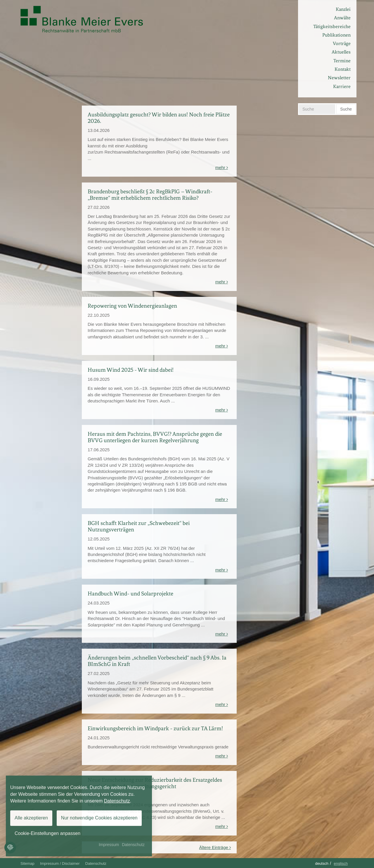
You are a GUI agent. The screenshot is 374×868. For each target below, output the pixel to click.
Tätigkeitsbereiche (332, 26)
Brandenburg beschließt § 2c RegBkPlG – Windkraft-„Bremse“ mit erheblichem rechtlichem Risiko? (150, 195)
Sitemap (27, 863)
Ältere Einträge (215, 847)
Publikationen (336, 35)
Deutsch (322, 863)
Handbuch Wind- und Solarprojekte (130, 594)
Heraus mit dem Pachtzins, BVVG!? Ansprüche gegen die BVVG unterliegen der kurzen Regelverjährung (155, 437)
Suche (346, 109)
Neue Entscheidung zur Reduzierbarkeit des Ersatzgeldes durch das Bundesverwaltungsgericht (155, 783)
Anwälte (342, 18)
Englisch (341, 863)
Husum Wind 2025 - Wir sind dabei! (131, 370)
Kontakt (343, 69)
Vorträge (342, 43)
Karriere (342, 86)
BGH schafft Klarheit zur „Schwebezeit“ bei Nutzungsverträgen (139, 526)
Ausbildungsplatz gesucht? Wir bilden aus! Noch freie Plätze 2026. (159, 118)
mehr (222, 167)
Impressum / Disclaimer (60, 863)
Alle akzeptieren (31, 818)
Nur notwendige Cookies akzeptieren (99, 818)
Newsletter (339, 78)
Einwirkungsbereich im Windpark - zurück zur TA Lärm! (155, 728)
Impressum (109, 845)
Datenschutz (96, 863)
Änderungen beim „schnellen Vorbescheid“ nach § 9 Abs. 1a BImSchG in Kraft (157, 661)
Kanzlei (343, 9)
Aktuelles (341, 52)
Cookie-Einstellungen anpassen (47, 833)
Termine (342, 61)
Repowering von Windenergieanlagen (132, 306)
